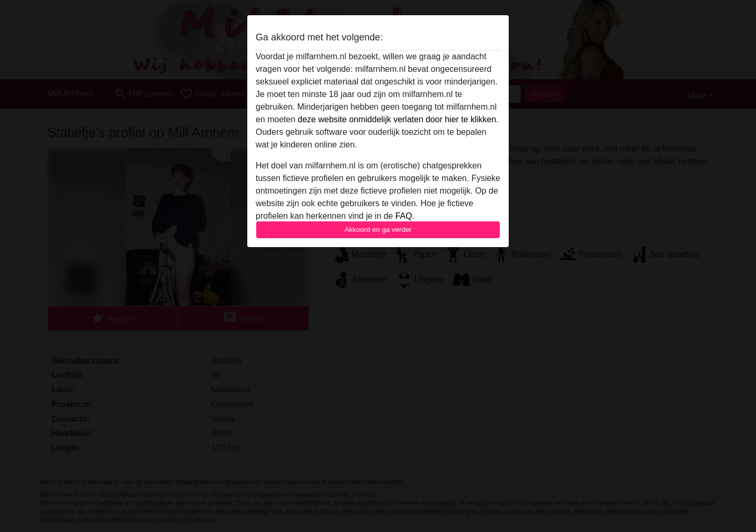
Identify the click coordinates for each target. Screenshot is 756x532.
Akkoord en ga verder (378, 230)
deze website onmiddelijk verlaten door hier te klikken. (398, 119)
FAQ (404, 216)
